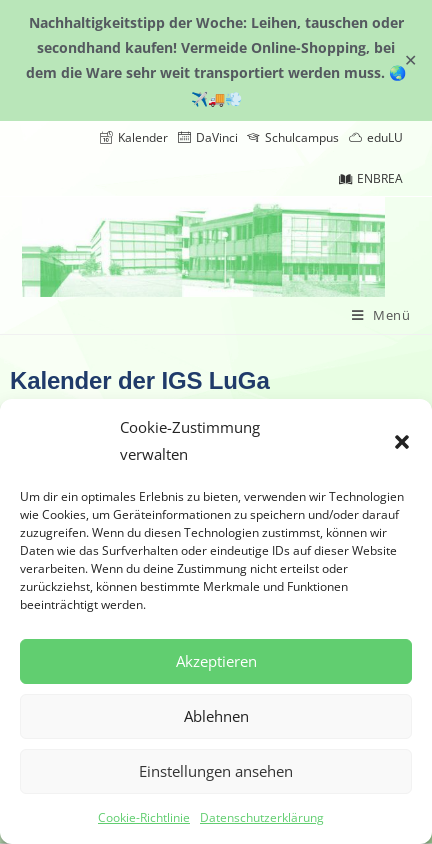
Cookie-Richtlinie (144, 817)
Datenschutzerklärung (262, 817)
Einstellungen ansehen (216, 771)
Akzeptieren (216, 661)
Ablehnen (216, 716)
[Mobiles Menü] (381, 315)
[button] (402, 441)
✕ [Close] (410, 60)
